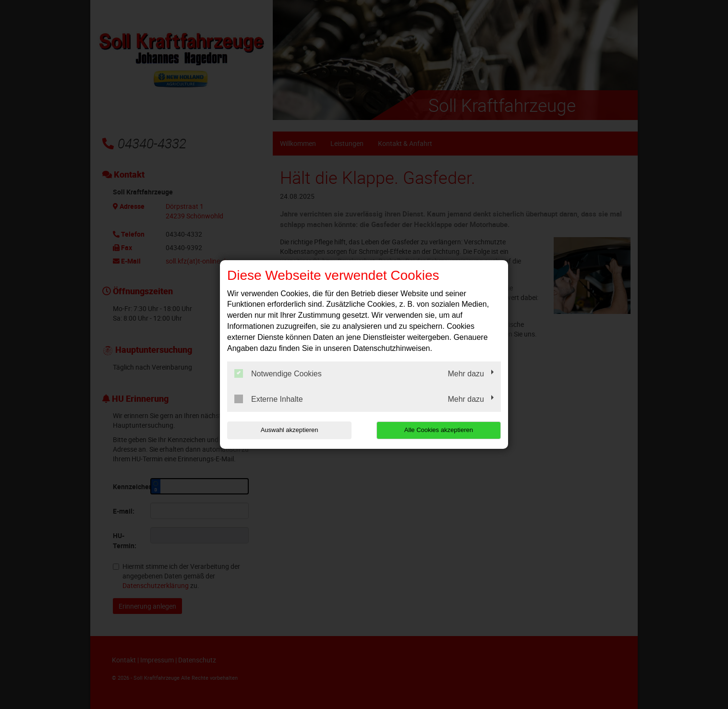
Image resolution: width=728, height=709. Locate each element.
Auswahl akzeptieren (289, 430)
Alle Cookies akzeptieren (439, 430)
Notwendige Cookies (278, 373)
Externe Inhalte (269, 399)
